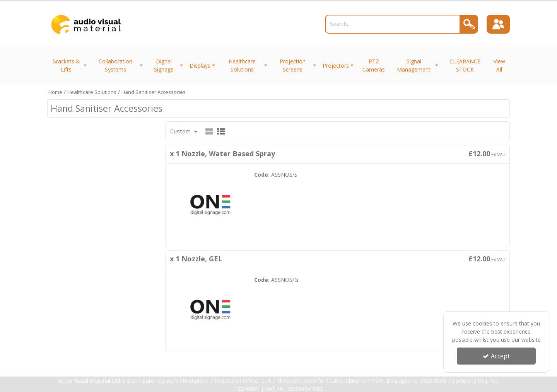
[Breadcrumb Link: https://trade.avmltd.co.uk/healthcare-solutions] (92, 92)
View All (499, 65)
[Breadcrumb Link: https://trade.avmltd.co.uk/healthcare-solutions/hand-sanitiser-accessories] (154, 92)
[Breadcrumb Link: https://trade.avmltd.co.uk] (55, 92)
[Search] (393, 24)
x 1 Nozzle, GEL (196, 259)
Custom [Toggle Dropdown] (181, 131)
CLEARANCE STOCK (465, 65)
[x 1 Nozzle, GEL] (210, 309)
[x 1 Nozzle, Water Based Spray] (210, 204)
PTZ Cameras (374, 65)
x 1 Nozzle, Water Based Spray (222, 153)
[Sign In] (498, 24)
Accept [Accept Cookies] (496, 356)
